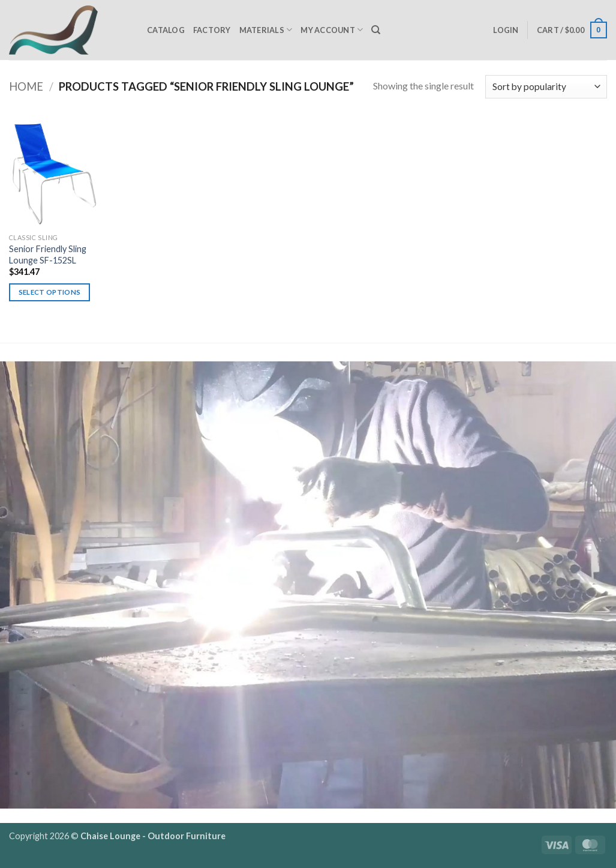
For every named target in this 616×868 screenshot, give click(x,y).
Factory (212, 30)
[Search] (376, 30)
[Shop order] (546, 87)
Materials (266, 30)
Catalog (166, 30)
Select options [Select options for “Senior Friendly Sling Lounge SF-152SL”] (50, 292)
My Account (332, 30)
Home (26, 86)
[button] (506, 30)
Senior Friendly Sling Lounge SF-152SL (48, 255)
